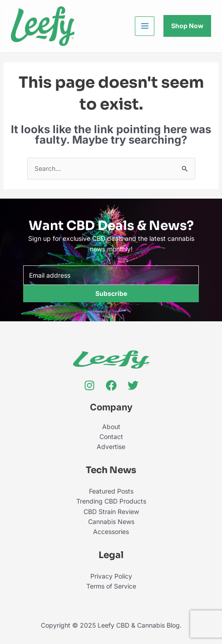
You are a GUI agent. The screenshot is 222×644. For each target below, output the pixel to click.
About (111, 427)
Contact (111, 437)
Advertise (111, 447)
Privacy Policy (111, 576)
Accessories (111, 532)
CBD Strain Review (111, 512)
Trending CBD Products (111, 501)
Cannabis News (111, 522)
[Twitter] (133, 385)
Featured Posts (111, 491)
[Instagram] (89, 385)
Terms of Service (111, 586)
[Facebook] (111, 385)
